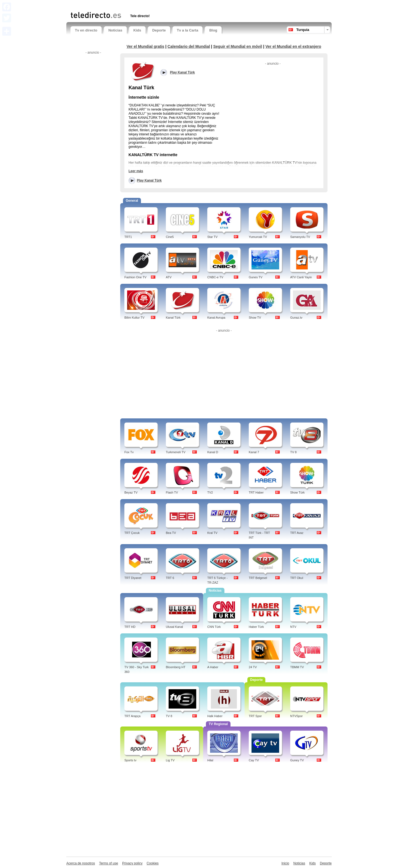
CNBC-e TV (215, 277)
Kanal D (213, 452)
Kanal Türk (173, 318)
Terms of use (108, 863)
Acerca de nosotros (81, 863)
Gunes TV (256, 277)
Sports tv (130, 760)
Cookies (152, 863)
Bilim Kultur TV (134, 318)
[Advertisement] (135, 5)
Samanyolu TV (300, 237)
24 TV (253, 667)
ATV (169, 277)
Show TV (255, 318)
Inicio (285, 863)
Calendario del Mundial (189, 46)
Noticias (115, 30)
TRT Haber (256, 492)
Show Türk (297, 492)
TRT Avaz (297, 533)
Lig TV (170, 760)
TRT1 (128, 237)
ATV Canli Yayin (301, 277)
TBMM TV (297, 667)
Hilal (210, 760)
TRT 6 (170, 578)
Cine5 (170, 237)
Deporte (159, 30)
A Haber (213, 667)
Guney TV (297, 760)
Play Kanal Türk (149, 180)
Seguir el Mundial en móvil (238, 46)
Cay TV (254, 760)
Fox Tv (129, 452)
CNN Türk (214, 627)
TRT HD (130, 627)
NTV (293, 627)
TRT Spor (255, 716)
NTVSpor (296, 716)
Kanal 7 (254, 452)
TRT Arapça (132, 716)
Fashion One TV (135, 277)
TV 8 (293, 452)
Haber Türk (256, 627)
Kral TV (212, 533)
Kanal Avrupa (216, 318)
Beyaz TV (131, 492)
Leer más (136, 171)
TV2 (210, 492)
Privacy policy (132, 863)
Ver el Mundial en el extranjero (293, 46)
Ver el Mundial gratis (145, 46)
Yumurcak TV (258, 237)
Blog (213, 30)
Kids (137, 30)
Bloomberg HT (176, 667)
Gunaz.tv (296, 318)
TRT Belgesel (258, 578)
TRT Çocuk (132, 533)
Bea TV (171, 533)
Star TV (212, 237)
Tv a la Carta (188, 30)
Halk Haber (215, 716)
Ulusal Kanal (174, 627)
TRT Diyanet (133, 578)
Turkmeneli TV (176, 452)
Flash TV (172, 492)
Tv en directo (86, 30)
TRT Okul (297, 578)
